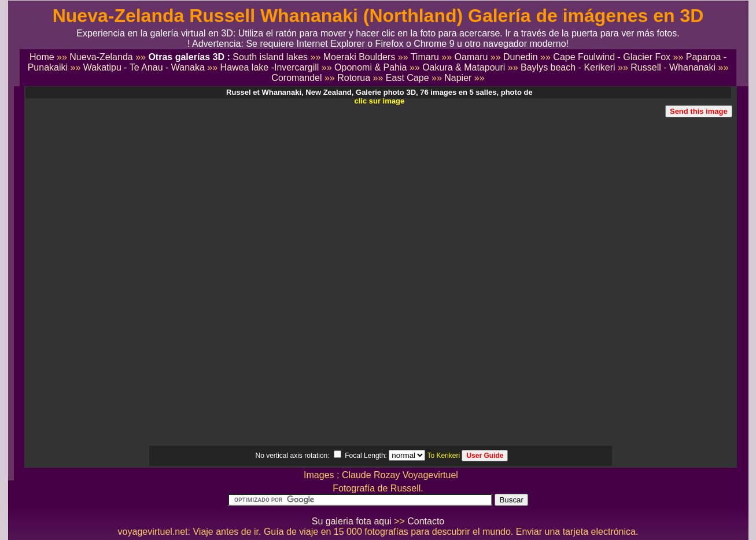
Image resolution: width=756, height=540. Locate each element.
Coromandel (296, 78)
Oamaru (471, 57)
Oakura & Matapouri (464, 67)
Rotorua (354, 78)
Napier (458, 78)
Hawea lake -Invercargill (270, 67)
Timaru (425, 57)
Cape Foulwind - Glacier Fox (612, 57)
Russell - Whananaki (673, 67)
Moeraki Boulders (359, 57)
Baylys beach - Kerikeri (568, 67)
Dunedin (521, 57)
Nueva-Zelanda (101, 57)
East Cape (407, 78)
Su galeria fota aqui (352, 521)
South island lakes (270, 57)
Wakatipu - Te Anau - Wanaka (144, 67)
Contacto (426, 521)
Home (42, 57)
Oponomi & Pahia (370, 67)
